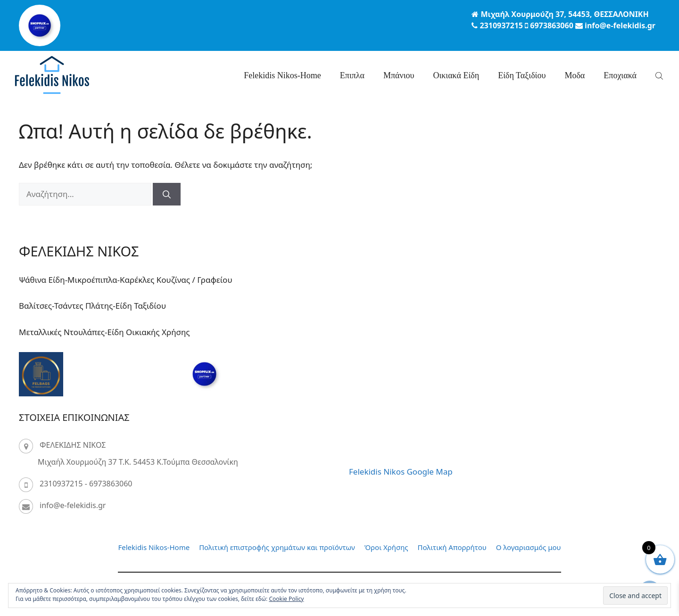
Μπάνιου (399, 75)
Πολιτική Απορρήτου (452, 547)
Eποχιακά (620, 75)
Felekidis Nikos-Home (282, 75)
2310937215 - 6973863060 (86, 484)
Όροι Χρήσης (386, 547)
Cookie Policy (286, 599)
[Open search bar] (660, 76)
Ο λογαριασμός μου (529, 547)
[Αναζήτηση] (167, 194)
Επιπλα (352, 75)
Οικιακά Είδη (456, 75)
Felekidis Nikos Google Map (401, 472)
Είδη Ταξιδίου (522, 75)
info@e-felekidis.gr (73, 505)
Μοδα (575, 75)
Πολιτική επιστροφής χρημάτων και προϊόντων (277, 547)
